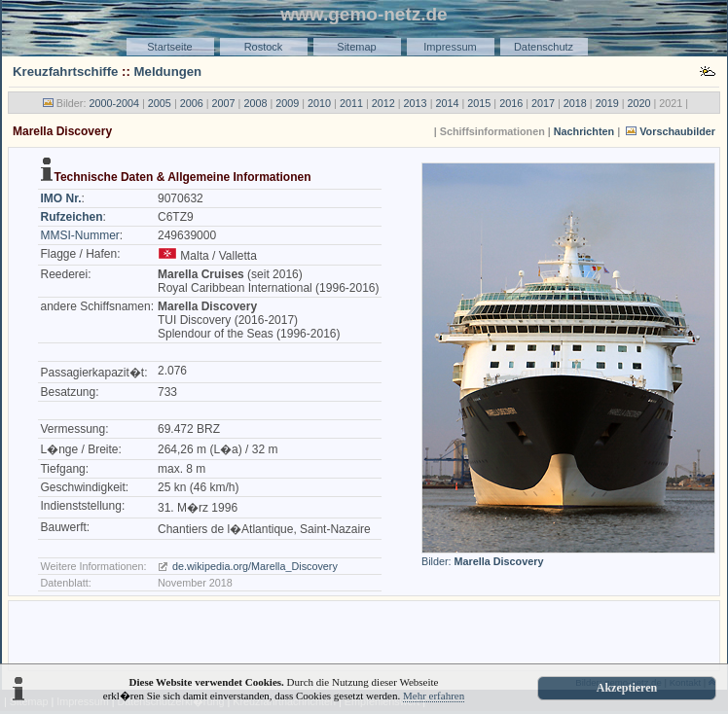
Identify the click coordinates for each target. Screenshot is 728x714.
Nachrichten (584, 131)
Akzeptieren (627, 688)
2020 (639, 103)
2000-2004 (114, 103)
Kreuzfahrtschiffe (65, 71)
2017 (543, 103)
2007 (224, 103)
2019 (607, 103)
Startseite (169, 47)
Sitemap (356, 47)
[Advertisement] (364, 634)
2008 (255, 103)
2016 (511, 103)
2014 (447, 103)
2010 (319, 103)
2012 (383, 103)
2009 (287, 103)
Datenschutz (544, 47)
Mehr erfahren (434, 696)
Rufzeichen (71, 217)
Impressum (450, 47)
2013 (416, 103)
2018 (575, 103)
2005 (160, 103)
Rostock (264, 47)
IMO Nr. (60, 198)
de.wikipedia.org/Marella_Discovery (255, 566)
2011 (351, 103)
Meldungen (168, 71)
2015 (479, 103)
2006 (192, 103)
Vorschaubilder (677, 131)
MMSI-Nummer (79, 235)
